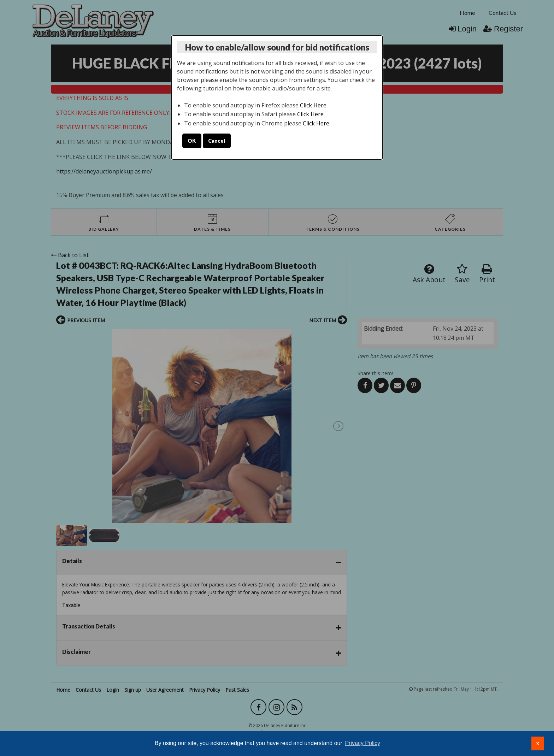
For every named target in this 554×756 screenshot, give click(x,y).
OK (192, 141)
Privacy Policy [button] (363, 743)
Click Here (313, 105)
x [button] (538, 743)
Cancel (217, 141)
